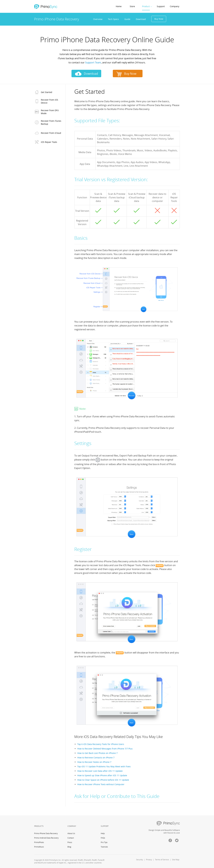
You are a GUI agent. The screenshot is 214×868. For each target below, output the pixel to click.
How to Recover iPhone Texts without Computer (101, 784)
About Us (71, 833)
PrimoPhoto (39, 842)
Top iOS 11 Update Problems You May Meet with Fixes (104, 766)
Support (161, 6)
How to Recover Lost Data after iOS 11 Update (100, 771)
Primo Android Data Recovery (46, 838)
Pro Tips (104, 842)
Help (103, 833)
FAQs (103, 838)
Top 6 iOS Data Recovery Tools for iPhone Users (101, 744)
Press (70, 842)
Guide (127, 19)
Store (132, 6)
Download (141, 19)
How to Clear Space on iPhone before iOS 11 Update (103, 780)
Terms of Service (162, 860)
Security (139, 860)
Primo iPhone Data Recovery (46, 833)
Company (175, 6)
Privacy (149, 860)
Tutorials (104, 847)
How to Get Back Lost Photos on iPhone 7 (97, 753)
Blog (69, 847)
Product (146, 6)
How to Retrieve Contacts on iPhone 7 (96, 758)
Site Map (176, 860)
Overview (98, 19)
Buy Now (159, 19)
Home (119, 6)
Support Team (93, 62)
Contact (71, 838)
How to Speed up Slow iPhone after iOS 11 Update (102, 775)
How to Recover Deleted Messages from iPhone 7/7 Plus (105, 749)
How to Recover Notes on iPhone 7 (94, 762)
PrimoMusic (39, 847)
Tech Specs (113, 19)
